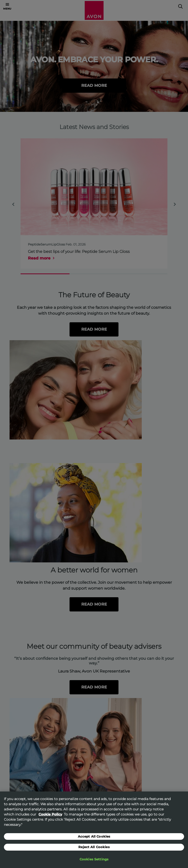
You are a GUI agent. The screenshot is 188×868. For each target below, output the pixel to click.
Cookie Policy (50, 817)
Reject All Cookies (94, 850)
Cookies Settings (94, 863)
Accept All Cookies (94, 840)
